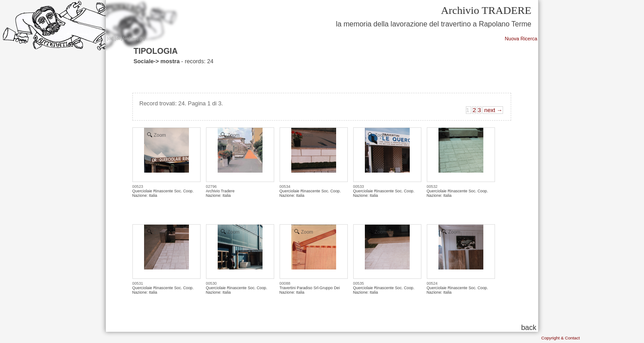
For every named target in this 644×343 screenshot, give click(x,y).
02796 (211, 187)
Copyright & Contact (561, 338)
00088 (285, 283)
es (135, 38)
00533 (359, 187)
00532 (432, 187)
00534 (285, 187)
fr (142, 38)
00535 (359, 283)
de (118, 38)
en (127, 38)
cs (110, 38)
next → (493, 110)
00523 (138, 187)
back (529, 328)
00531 (138, 283)
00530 (211, 283)
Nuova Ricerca (521, 39)
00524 (432, 283)
